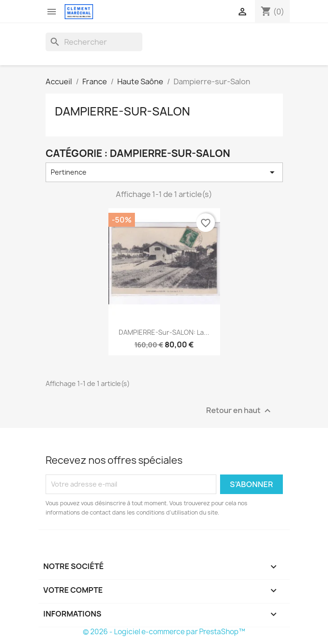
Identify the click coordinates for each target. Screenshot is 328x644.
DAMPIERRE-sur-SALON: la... (164, 332)
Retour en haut (240, 410)
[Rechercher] (94, 42)
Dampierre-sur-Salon (122, 111)
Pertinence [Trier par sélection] (164, 172)
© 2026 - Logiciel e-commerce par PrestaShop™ (164, 632)
